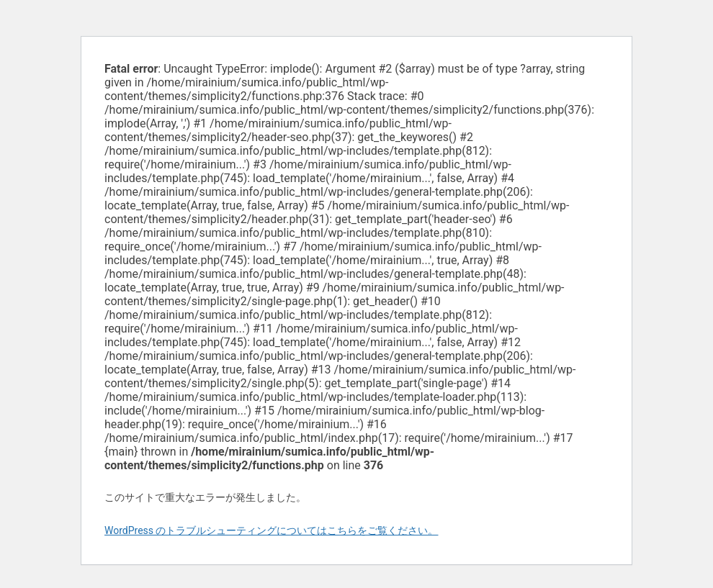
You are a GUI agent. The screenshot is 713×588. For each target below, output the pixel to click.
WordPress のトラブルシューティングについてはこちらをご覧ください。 (272, 530)
